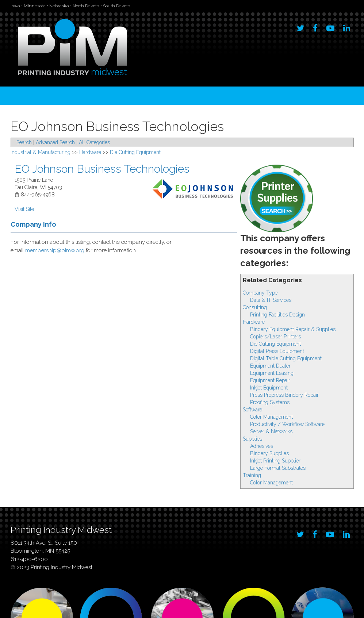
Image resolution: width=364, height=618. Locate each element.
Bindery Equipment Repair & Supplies (293, 329)
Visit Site (24, 209)
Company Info (33, 224)
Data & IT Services (271, 300)
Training (252, 475)
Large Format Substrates (278, 468)
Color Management (271, 417)
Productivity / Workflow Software (287, 424)
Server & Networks (271, 431)
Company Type (260, 293)
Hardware (254, 322)
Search (24, 142)
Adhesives (262, 446)
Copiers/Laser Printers (275, 337)
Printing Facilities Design (277, 315)
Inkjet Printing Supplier (275, 461)
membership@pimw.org (55, 250)
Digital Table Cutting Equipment (286, 358)
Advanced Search (55, 142)
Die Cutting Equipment (275, 344)
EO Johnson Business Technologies (102, 169)
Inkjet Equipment (269, 388)
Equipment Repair (270, 380)
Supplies (252, 439)
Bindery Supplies (269, 453)
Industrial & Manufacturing (41, 152)
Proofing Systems (270, 402)
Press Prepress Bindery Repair (284, 395)
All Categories (94, 142)
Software (252, 410)
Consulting (255, 307)
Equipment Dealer (270, 366)
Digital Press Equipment (277, 351)
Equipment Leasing (272, 373)
